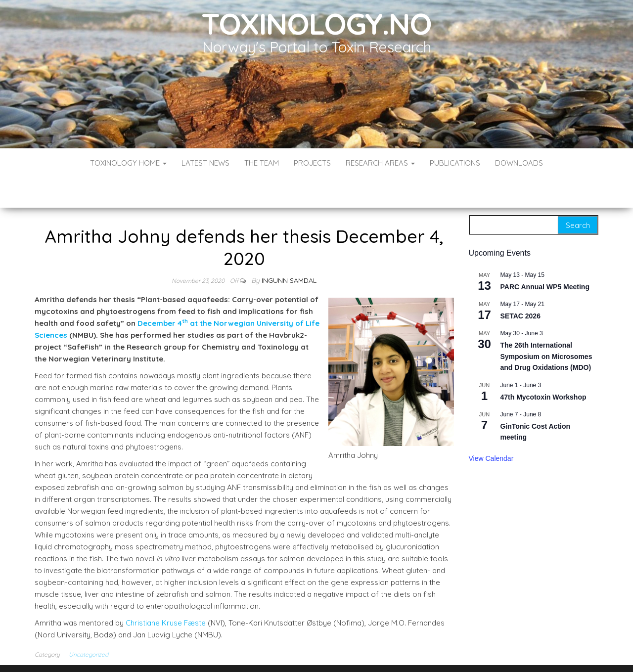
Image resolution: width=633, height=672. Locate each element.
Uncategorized (89, 625)
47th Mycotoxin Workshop (543, 367)
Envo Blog (388, 651)
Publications (455, 163)
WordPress (319, 651)
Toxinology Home (128, 163)
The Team (262, 163)
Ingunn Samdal (289, 251)
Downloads (519, 163)
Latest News (205, 163)
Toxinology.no (316, 23)
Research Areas (380, 163)
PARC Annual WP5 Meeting (545, 257)
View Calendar (491, 429)
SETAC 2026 (520, 286)
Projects (312, 163)
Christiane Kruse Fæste (166, 593)
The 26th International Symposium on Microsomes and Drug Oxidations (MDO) (546, 327)
